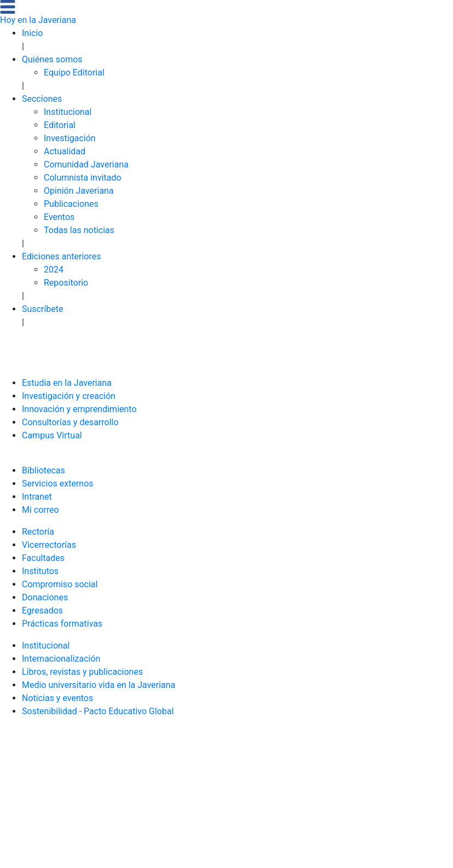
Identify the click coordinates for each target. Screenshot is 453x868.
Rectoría (38, 532)
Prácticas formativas (62, 624)
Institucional (68, 112)
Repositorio (66, 283)
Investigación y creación (69, 396)
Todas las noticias (79, 230)
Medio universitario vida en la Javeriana (98, 685)
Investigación (70, 138)
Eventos (59, 217)
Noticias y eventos (57, 698)
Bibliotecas (43, 470)
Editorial (60, 125)
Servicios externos (58, 484)
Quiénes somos (52, 59)
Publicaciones (71, 204)
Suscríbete (43, 309)
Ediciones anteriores (62, 256)
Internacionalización (61, 659)
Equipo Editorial (74, 73)
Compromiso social (60, 584)
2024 (54, 270)
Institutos (40, 571)
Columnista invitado (83, 178)
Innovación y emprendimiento (79, 409)
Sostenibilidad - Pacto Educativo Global (98, 711)
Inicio (32, 33)
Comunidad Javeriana (86, 164)
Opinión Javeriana (79, 191)
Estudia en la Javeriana (67, 383)
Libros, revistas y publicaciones (82, 672)
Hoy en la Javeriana (38, 20)
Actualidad (65, 151)
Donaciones (45, 597)
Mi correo (40, 510)
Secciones (42, 99)
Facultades (43, 558)
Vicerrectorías (49, 545)
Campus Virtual (52, 435)
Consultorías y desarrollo (70, 422)
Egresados (42, 611)
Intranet (37, 497)
